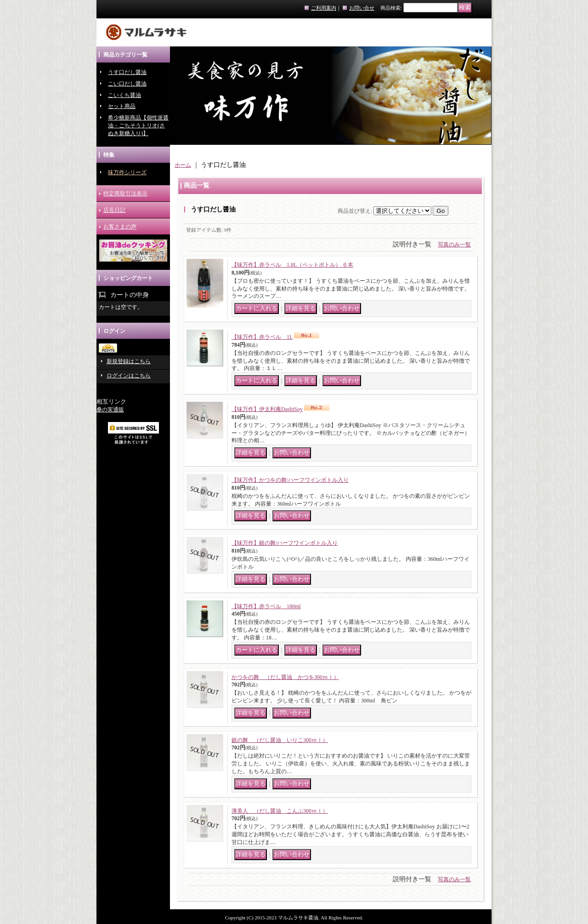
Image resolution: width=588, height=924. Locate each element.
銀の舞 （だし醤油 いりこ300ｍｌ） (280, 740)
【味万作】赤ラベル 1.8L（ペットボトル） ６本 (292, 265)
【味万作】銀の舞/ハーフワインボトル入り (285, 543)
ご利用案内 (324, 8)
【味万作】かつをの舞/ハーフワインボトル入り (290, 480)
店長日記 (114, 210)
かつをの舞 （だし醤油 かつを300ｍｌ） (285, 677)
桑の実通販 (110, 410)
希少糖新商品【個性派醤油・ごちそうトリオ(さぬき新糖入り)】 (138, 125)
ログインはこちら (129, 376)
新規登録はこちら (129, 361)
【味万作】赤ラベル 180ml (266, 606)
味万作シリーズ (127, 172)
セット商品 (122, 106)
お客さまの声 (120, 227)
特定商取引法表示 (125, 194)
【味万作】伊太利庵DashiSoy (267, 409)
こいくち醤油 (124, 95)
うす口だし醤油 (127, 72)
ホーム (183, 165)
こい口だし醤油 (127, 84)
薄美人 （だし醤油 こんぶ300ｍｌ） (280, 811)
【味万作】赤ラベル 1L (262, 337)
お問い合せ (362, 8)
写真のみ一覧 (454, 245)
